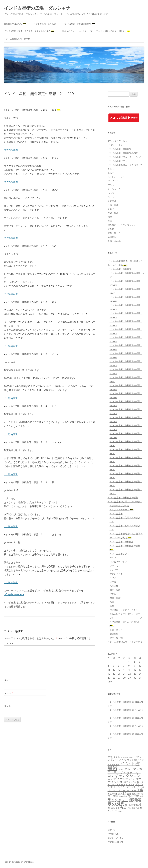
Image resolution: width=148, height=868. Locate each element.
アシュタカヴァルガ (117, 141)
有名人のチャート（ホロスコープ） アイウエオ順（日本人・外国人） (96, 31)
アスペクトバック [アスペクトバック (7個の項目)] (128, 757)
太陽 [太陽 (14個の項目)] (123, 793)
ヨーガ (111, 197)
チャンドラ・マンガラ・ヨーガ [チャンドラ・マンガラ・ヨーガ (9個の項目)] (129, 787)
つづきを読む (11, 150)
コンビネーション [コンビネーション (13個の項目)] (120, 779)
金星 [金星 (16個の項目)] (123, 808)
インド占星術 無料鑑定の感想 (79, 24)
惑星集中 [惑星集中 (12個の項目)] (133, 796)
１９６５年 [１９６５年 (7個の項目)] (112, 811)
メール (9, 693)
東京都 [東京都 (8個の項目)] (125, 800)
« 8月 (110, 682)
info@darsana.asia (14, 594)
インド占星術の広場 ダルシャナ (37, 8)
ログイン (112, 830)
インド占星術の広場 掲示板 (17, 39)
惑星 (110, 217)
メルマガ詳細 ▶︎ (124, 118)
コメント (9, 643)
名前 (7, 680)
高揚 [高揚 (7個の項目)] (134, 808)
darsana (139, 702)
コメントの (115, 838)
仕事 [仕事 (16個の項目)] (140, 790)
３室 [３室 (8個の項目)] (119, 811)
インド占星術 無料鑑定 (45, 24)
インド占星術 (116, 514)
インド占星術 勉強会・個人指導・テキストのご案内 (29, 31)
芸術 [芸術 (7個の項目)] (113, 808)
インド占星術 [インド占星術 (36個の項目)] (124, 766)
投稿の (113, 834)
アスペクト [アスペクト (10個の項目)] (114, 757)
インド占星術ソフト (117, 161)
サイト (8, 706)
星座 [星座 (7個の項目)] (142, 796)
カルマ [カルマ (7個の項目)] (121, 769)
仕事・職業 (113, 205)
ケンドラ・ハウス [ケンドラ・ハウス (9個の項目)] (132, 773)
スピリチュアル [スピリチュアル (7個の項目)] (130, 782)
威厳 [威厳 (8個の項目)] (134, 794)
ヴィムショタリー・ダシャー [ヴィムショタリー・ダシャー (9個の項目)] (122, 790)
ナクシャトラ (114, 189)
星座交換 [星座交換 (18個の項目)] (115, 800)
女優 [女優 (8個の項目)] (129, 794)
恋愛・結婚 (113, 213)
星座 (110, 221)
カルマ (111, 173)
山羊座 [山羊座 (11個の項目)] (114, 796)
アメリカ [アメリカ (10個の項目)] (124, 760)
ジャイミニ (113, 181)
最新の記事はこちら (15, 24)
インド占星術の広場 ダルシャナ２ (125, 642)
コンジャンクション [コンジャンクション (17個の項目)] (124, 775)
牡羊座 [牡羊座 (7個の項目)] (128, 805)
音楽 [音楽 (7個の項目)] (129, 808)
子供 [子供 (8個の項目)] (138, 794)
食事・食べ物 (114, 241)
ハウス (111, 193)
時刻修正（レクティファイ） (122, 225)
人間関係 (112, 201)
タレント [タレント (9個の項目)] (130, 784)
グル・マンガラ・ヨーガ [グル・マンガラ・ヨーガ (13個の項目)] (125, 770)
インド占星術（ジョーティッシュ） (125, 157)
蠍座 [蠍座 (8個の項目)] (117, 808)
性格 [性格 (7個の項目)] (121, 796)
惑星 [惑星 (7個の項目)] (125, 796)
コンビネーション (116, 177)
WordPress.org (115, 842)
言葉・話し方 (114, 233)
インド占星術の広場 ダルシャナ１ (125, 502)
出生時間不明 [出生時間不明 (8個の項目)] (114, 794)
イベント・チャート (117, 145)
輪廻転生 (112, 237)
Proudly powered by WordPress (19, 862)
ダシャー (112, 185)
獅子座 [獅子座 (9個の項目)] (135, 805)
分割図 (111, 209)
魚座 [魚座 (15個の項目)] (139, 808)
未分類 (111, 229)
